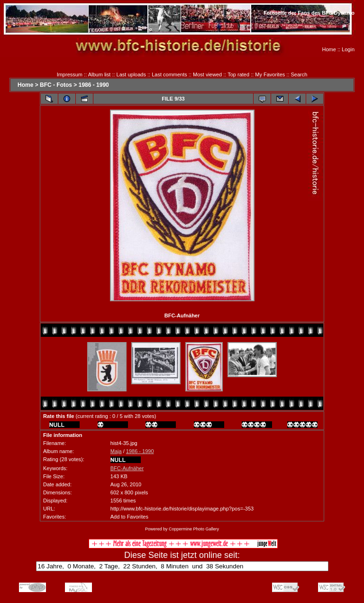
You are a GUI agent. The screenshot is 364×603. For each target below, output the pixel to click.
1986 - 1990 (94, 85)
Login (348, 49)
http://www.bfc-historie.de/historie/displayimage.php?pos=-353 (182, 509)
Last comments (169, 74)
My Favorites (270, 74)
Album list (100, 74)
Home (329, 49)
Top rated (238, 74)
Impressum (70, 74)
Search (299, 74)
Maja (116, 451)
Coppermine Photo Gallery (194, 529)
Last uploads (131, 74)
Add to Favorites (129, 517)
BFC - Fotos (56, 85)
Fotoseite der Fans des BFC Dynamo (309, 13)
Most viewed (207, 74)
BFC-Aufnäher (127, 468)
